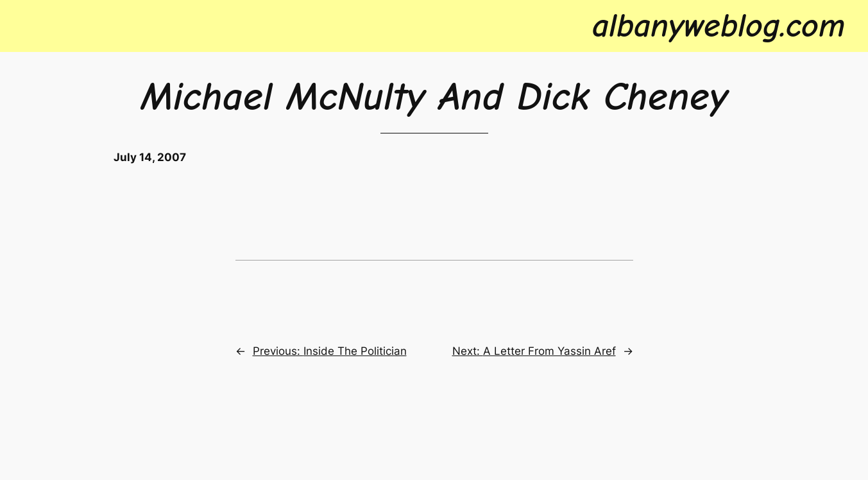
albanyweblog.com (719, 26)
